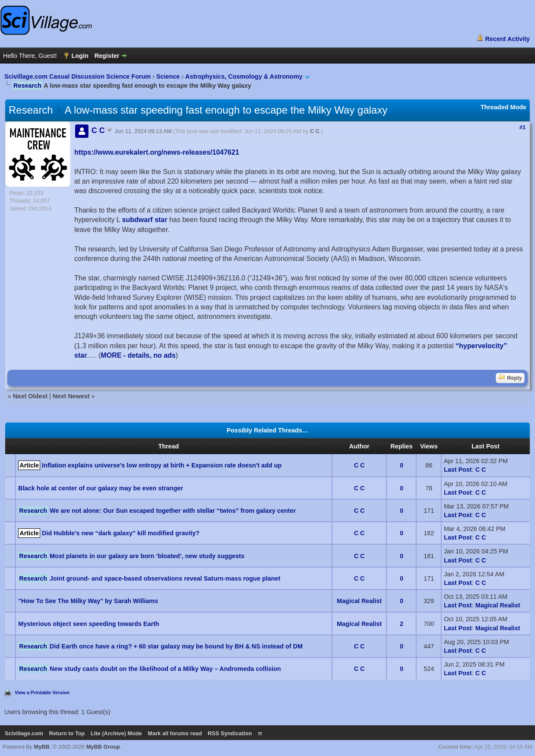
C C (315, 131)
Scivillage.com (24, 733)
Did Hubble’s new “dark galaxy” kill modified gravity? (121, 533)
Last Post (458, 470)
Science (168, 76)
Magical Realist (359, 601)
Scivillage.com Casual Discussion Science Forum (78, 76)
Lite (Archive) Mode (116, 733)
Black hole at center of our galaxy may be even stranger (101, 488)
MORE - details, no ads (138, 355)
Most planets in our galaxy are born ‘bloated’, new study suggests (147, 556)
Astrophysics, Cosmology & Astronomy (244, 76)
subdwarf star (145, 220)
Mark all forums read (175, 733)
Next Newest (71, 396)
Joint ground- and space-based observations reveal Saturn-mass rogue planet (165, 578)
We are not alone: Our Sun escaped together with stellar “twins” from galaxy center (173, 511)
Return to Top (67, 733)
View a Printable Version (42, 692)
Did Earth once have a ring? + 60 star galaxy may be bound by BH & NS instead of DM (176, 646)
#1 (522, 127)
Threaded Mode (503, 107)
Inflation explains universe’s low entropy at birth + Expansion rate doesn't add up (162, 465)
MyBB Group (103, 747)
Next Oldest (30, 396)
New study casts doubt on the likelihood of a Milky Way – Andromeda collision (165, 669)
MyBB (42, 747)
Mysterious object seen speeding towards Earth (89, 624)
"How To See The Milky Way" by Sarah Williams (88, 601)
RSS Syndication (230, 733)
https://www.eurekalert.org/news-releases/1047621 (157, 152)
